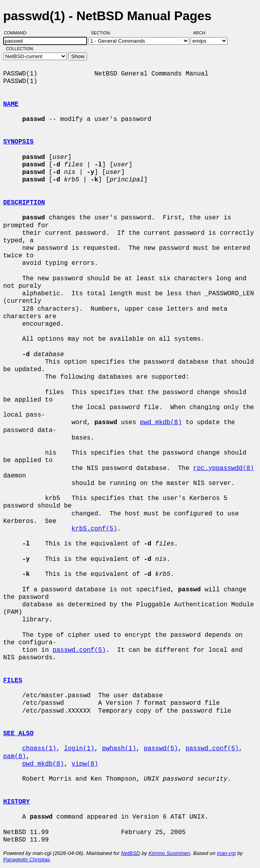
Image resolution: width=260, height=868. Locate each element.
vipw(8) (85, 764)
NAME (11, 104)
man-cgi (226, 853)
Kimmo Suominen (169, 853)
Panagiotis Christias (27, 860)
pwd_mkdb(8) (161, 423)
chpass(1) (39, 749)
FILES (13, 681)
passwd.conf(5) (79, 650)
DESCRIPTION (24, 203)
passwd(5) (161, 749)
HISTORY (16, 802)
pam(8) (15, 757)
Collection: (20, 49)
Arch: (203, 33)
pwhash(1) (119, 749)
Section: (103, 33)
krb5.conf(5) (94, 529)
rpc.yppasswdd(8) (224, 468)
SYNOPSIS (18, 142)
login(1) (79, 749)
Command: (18, 33)
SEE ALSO (18, 734)
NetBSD (131, 853)
